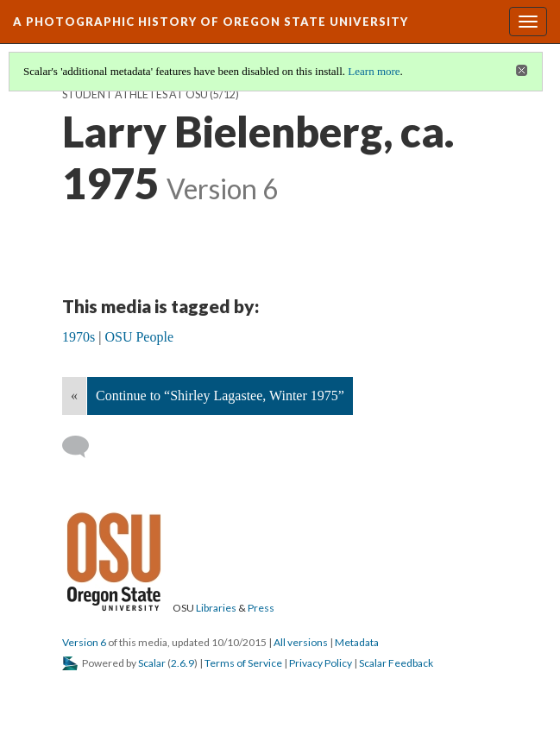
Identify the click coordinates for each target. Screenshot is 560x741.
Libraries (216, 608)
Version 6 (84, 642)
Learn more (374, 71)
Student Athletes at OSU (135, 94)
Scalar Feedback (396, 663)
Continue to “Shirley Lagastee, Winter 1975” (220, 396)
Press (261, 608)
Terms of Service (243, 663)
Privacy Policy (321, 663)
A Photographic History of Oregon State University (211, 22)
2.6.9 (182, 663)
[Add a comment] (83, 447)
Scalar (152, 663)
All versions (301, 642)
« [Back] (74, 396)
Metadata (357, 642)
